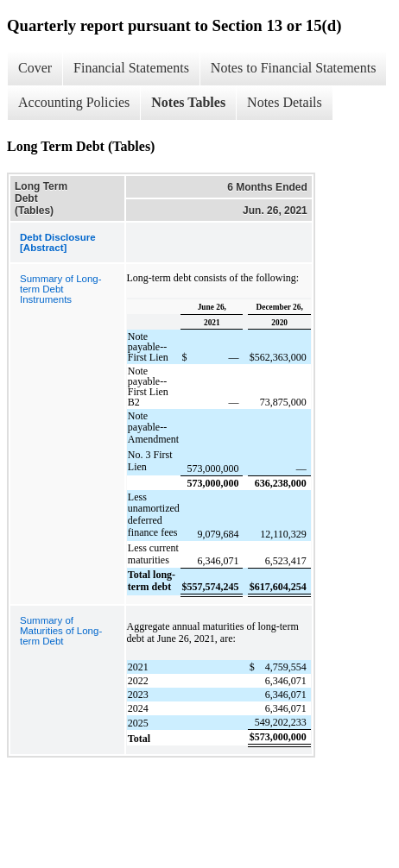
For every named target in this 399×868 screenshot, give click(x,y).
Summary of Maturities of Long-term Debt (61, 631)
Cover (35, 68)
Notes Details (285, 102)
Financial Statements (131, 68)
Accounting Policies (74, 102)
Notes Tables (188, 102)
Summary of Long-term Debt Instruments (61, 289)
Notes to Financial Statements (294, 68)
